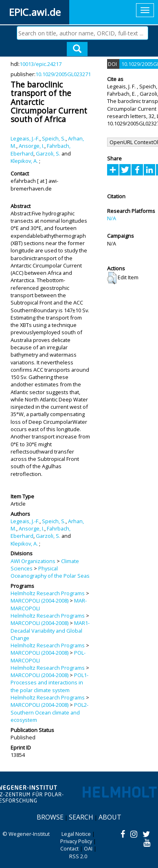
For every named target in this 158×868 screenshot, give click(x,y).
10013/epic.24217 (41, 64)
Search (81, 817)
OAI (88, 848)
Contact (69, 848)
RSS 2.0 (78, 856)
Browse (50, 817)
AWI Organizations (33, 561)
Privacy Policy (76, 841)
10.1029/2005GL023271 (63, 74)
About (110, 817)
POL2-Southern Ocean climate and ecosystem (49, 712)
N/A (112, 218)
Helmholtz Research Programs (48, 593)
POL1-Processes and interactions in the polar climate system (49, 683)
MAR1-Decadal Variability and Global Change (50, 630)
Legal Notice (76, 834)
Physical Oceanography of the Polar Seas (50, 572)
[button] (112, 278)
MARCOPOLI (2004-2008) (39, 601)
